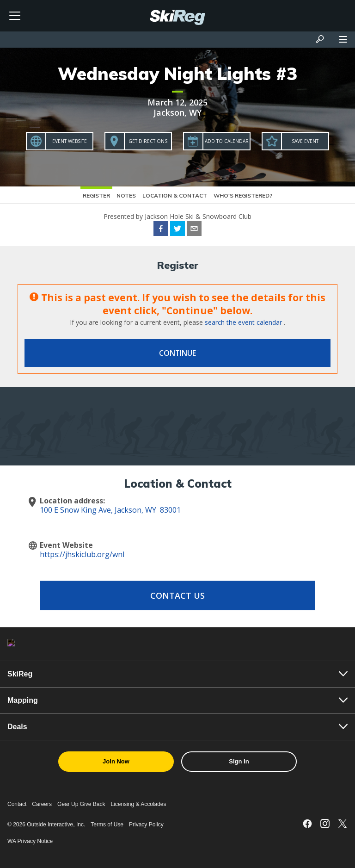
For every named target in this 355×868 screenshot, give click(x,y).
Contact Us (177, 595)
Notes (126, 195)
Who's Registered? (243, 195)
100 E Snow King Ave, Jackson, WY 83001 (110, 510)
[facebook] (161, 230)
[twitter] (177, 230)
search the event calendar (243, 322)
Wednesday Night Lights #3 (177, 74)
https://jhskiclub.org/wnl (82, 554)
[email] (194, 230)
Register (96, 195)
